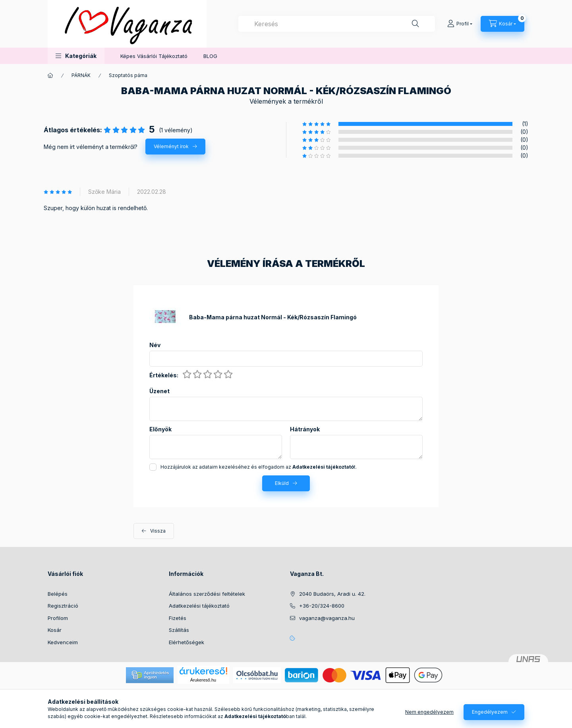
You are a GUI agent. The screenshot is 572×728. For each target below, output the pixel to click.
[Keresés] (415, 24)
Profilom (58, 618)
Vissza (158, 531)
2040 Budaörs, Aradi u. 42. (332, 594)
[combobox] (337, 24)
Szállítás (179, 630)
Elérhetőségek (186, 642)
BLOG (210, 56)
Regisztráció (63, 606)
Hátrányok (305, 429)
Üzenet (159, 391)
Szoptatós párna (128, 75)
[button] (76, 56)
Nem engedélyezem (429, 712)
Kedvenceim (63, 642)
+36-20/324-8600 (322, 606)
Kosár (55, 630)
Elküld (282, 483)
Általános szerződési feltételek (207, 594)
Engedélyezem (490, 712)
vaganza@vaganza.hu (327, 618)
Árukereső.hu (203, 680)
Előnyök (160, 429)
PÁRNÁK (81, 75)
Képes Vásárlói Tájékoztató (154, 56)
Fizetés (178, 618)
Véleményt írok (171, 146)
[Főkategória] (50, 75)
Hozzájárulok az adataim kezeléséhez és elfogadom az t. (259, 467)
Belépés (58, 594)
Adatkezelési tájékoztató (199, 606)
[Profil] (460, 24)
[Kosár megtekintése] (502, 24)
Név (155, 345)
